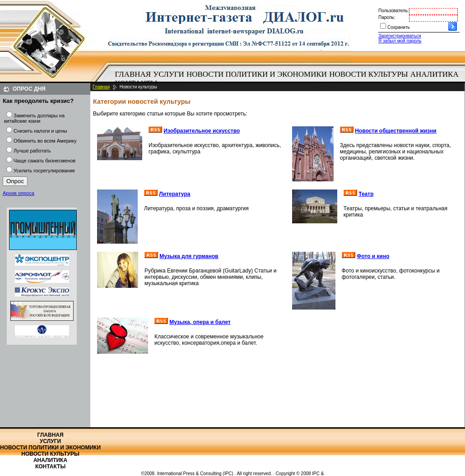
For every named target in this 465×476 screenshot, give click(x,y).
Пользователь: (394, 11)
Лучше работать (32, 151)
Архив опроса (19, 193)
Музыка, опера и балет (200, 322)
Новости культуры (368, 74)
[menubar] (289, 79)
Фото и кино (373, 256)
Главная (133, 74)
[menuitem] (133, 74)
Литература (174, 194)
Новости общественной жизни (396, 131)
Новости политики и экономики (257, 74)
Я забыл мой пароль (400, 41)
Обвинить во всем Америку (45, 141)
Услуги (169, 74)
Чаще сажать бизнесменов (44, 161)
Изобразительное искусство (202, 131)
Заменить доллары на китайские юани (34, 118)
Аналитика (435, 74)
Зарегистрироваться (400, 36)
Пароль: (387, 17)
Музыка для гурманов (189, 256)
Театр (366, 194)
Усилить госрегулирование (44, 171)
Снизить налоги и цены (40, 131)
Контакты (50, 467)
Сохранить (399, 27)
